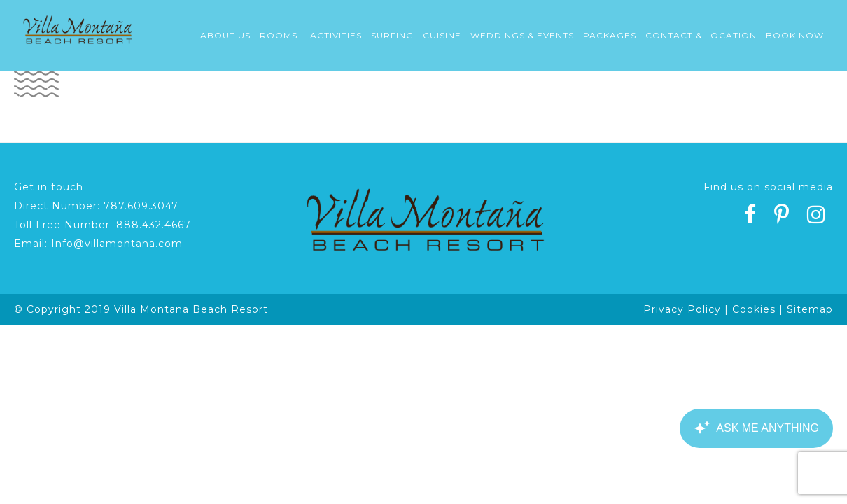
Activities (336, 35)
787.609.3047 (141, 206)
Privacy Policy (682, 309)
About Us (225, 35)
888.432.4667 (154, 225)
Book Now (795, 35)
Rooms (279, 35)
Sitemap (810, 309)
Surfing (392, 35)
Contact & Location (701, 35)
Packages (610, 35)
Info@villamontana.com (117, 244)
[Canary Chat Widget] (756, 428)
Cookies (754, 309)
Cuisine (442, 35)
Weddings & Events (522, 35)
